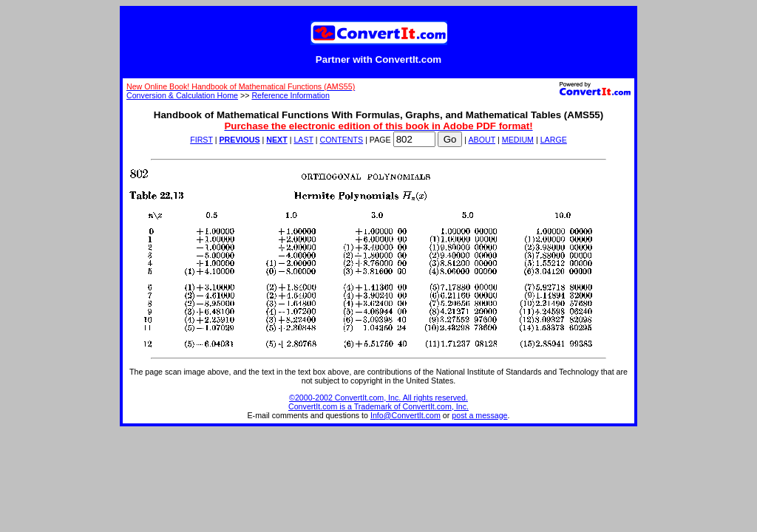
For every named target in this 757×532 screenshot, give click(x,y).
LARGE (554, 140)
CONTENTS (342, 140)
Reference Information (290, 95)
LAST (303, 140)
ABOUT (482, 140)
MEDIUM (518, 140)
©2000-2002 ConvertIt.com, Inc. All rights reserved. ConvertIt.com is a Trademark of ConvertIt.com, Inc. (378, 402)
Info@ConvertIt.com (405, 415)
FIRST (201, 140)
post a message (479, 415)
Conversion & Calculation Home (182, 95)
